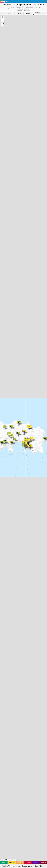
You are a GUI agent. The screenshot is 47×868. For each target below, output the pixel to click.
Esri (15, 860)
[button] (3, 17)
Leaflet (2, 860)
